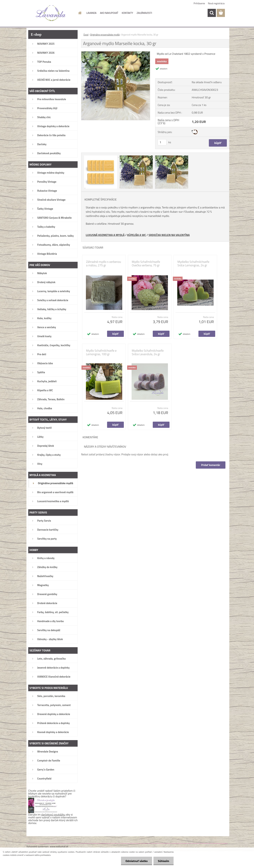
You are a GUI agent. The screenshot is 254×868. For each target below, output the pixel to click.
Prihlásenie (199, 3)
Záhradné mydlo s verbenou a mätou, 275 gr (104, 264)
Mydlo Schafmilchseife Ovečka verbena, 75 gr (146, 264)
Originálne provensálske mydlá (105, 35)
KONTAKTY (127, 13)
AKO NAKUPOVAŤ (109, 13)
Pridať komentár (211, 465)
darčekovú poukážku (53, 814)
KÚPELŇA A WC (137, 235)
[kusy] (162, 142)
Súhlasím (164, 861)
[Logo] (51, 13)
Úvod (86, 35)
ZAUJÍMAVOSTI (144, 13)
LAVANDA (91, 13)
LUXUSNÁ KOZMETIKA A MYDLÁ (105, 235)
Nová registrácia (216, 3)
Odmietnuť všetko (137, 861)
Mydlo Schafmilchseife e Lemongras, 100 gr (101, 352)
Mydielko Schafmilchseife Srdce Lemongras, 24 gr (193, 264)
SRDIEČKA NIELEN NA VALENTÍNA (169, 235)
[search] (212, 13)
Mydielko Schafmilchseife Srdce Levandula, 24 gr (148, 352)
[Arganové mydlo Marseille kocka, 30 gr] (116, 53)
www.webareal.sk (59, 846)
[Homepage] (80, 13)
